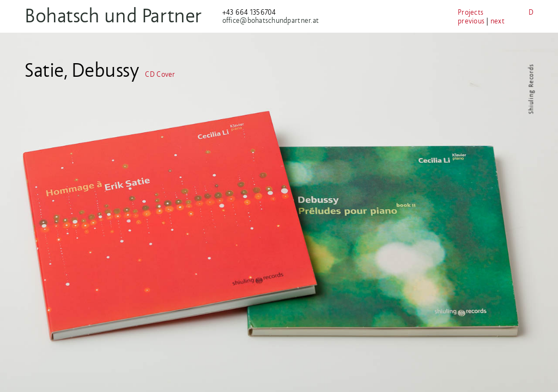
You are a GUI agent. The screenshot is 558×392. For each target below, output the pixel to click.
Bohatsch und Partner (113, 16)
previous (471, 21)
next (498, 21)
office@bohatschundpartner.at (271, 20)
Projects (471, 12)
